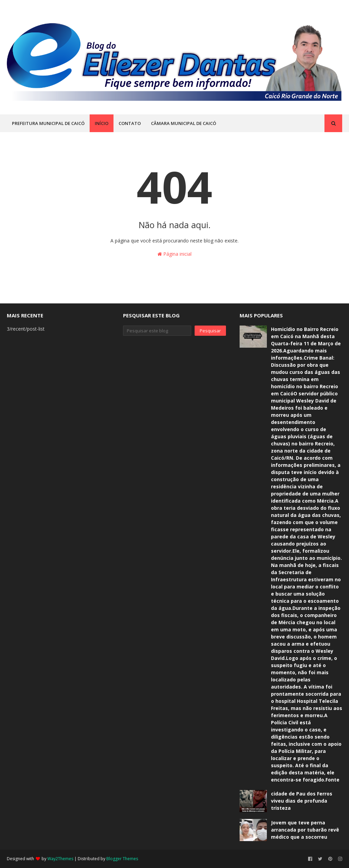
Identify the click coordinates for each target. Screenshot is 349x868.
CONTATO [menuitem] (130, 123)
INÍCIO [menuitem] (102, 123)
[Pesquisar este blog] (157, 331)
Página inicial (174, 254)
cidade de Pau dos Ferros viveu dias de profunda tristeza (302, 801)
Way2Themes (60, 859)
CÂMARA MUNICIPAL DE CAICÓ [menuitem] (184, 123)
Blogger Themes (122, 859)
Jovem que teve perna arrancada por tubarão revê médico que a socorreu (305, 830)
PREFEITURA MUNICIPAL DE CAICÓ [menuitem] (48, 123)
